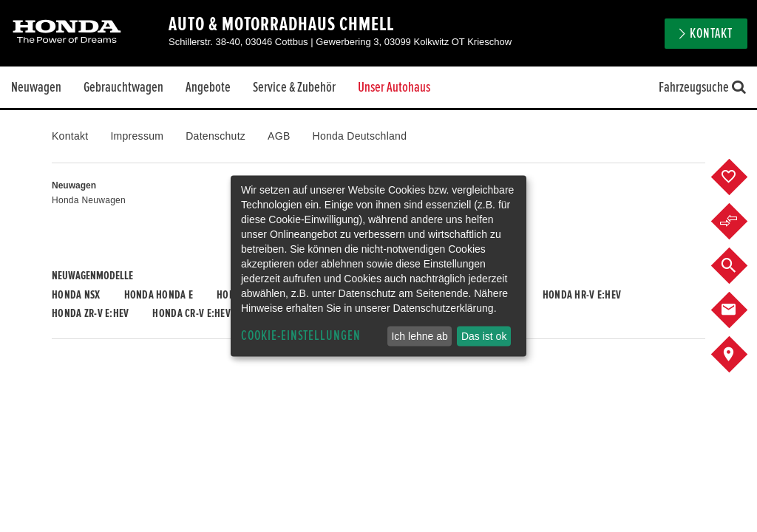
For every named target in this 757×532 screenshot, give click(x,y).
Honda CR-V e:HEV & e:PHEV (211, 313)
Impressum (137, 136)
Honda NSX (76, 295)
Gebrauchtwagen (123, 87)
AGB (279, 136)
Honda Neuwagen (89, 200)
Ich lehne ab (419, 336)
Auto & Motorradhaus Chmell (281, 24)
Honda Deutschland (360, 136)
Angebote (208, 87)
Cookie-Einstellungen (301, 336)
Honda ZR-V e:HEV (90, 313)
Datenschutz (215, 136)
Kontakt (711, 34)
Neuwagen (36, 87)
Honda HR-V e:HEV (582, 295)
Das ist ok (484, 336)
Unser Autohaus (394, 87)
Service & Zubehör (294, 87)
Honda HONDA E (159, 295)
